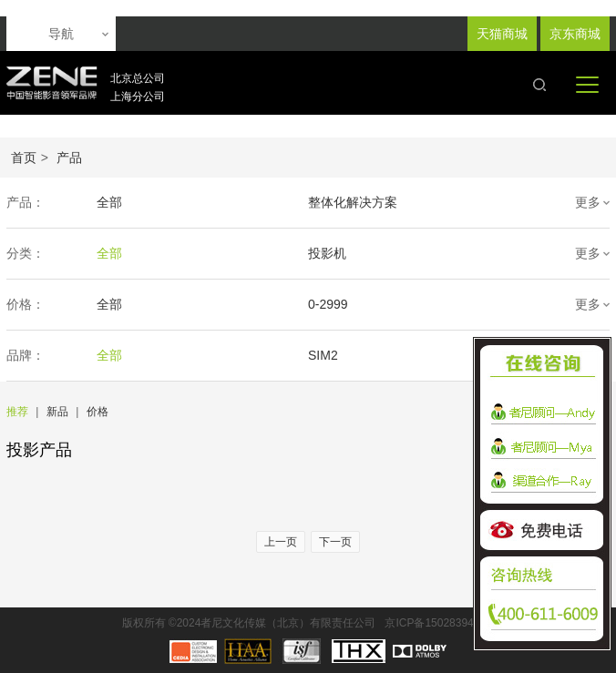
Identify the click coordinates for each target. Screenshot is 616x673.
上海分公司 (138, 97)
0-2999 (328, 304)
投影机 (327, 253)
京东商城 (575, 34)
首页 (24, 158)
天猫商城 (502, 34)
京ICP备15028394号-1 (439, 623)
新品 (57, 412)
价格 (98, 412)
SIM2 (323, 355)
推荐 (17, 412)
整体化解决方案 (353, 202)
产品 (69, 158)
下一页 (335, 542)
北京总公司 (138, 78)
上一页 (281, 542)
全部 (109, 202)
